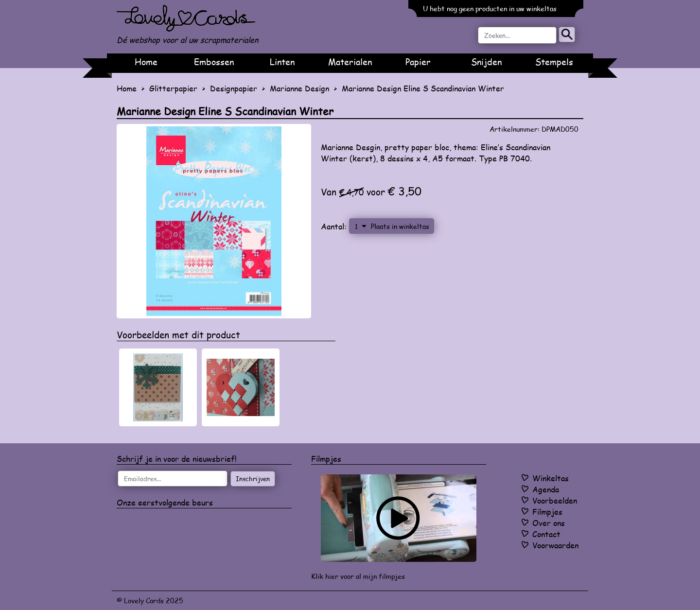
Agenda (546, 489)
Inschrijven (253, 479)
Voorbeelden (555, 500)
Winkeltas (551, 478)
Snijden (486, 62)
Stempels (554, 62)
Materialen (350, 62)
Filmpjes (547, 512)
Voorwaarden (555, 545)
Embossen (214, 62)
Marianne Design (299, 88)
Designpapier (234, 88)
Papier (418, 62)
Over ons (549, 523)
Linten (282, 62)
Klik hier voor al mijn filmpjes (358, 576)
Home (146, 62)
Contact (546, 534)
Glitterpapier (173, 88)
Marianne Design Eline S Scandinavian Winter (423, 88)
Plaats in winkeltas (400, 226)
